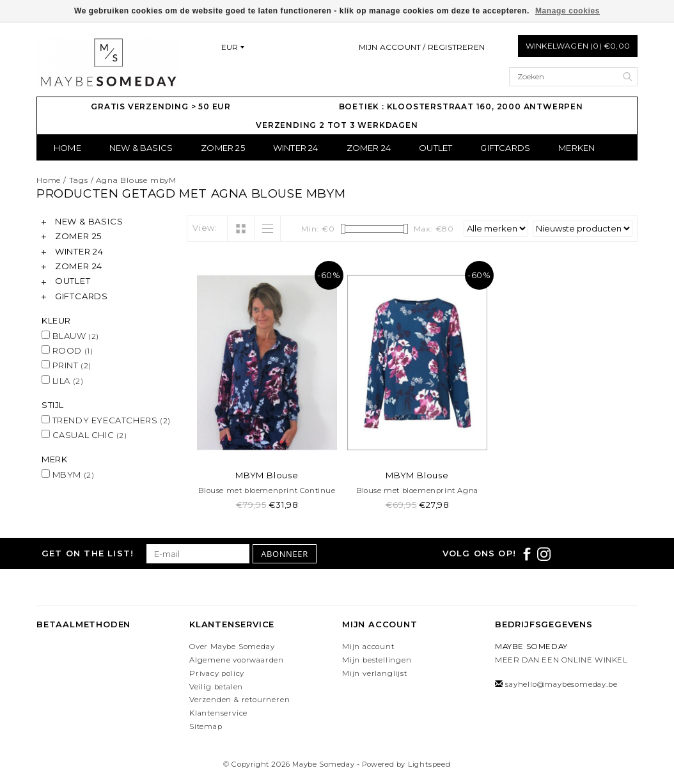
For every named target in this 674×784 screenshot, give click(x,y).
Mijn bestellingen (377, 660)
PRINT (67, 365)
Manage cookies (568, 11)
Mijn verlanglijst (375, 673)
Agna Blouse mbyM (136, 180)
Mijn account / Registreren (422, 47)
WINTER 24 (296, 148)
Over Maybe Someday (232, 647)
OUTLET (435, 148)
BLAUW (70, 336)
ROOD (67, 350)
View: (205, 228)
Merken (576, 148)
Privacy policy (217, 673)
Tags (79, 180)
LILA (62, 380)
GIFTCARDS (505, 148)
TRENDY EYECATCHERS (106, 420)
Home (67, 148)
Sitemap (206, 726)
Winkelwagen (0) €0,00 (578, 46)
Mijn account (368, 647)
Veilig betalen (216, 687)
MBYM (68, 474)
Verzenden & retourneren (239, 700)
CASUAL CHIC (84, 435)
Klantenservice (218, 713)
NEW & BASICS (141, 148)
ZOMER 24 (369, 148)
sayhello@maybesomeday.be (561, 684)
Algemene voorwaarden (237, 660)
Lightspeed (429, 764)
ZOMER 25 (223, 148)
